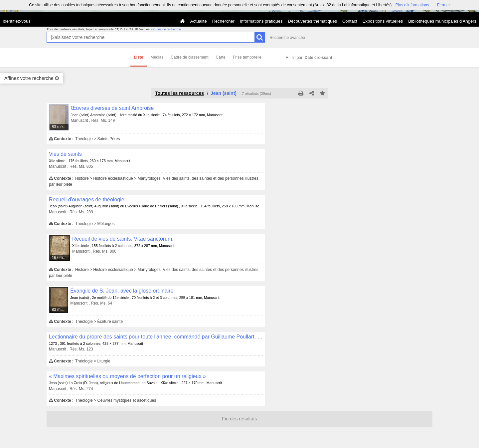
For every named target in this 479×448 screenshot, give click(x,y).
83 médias (60, 127)
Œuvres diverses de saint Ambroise (112, 108)
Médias (157, 57)
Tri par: (312, 58)
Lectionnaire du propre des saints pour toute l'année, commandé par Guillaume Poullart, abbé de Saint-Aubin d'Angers (156, 337)
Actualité (199, 21)
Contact (350, 21)
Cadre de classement (189, 57)
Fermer (444, 5)
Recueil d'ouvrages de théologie (87, 200)
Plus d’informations (412, 5)
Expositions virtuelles (383, 21)
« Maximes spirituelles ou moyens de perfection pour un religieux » (127, 376)
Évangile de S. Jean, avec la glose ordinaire (122, 291)
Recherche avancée (287, 38)
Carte (221, 57)
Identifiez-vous (17, 21)
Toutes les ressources (179, 93)
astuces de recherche (166, 29)
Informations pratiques (261, 21)
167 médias (61, 258)
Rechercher (223, 21)
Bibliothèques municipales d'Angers (442, 21)
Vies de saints (65, 154)
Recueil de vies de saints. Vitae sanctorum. (123, 239)
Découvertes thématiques (313, 21)
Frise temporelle (247, 57)
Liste (139, 57)
